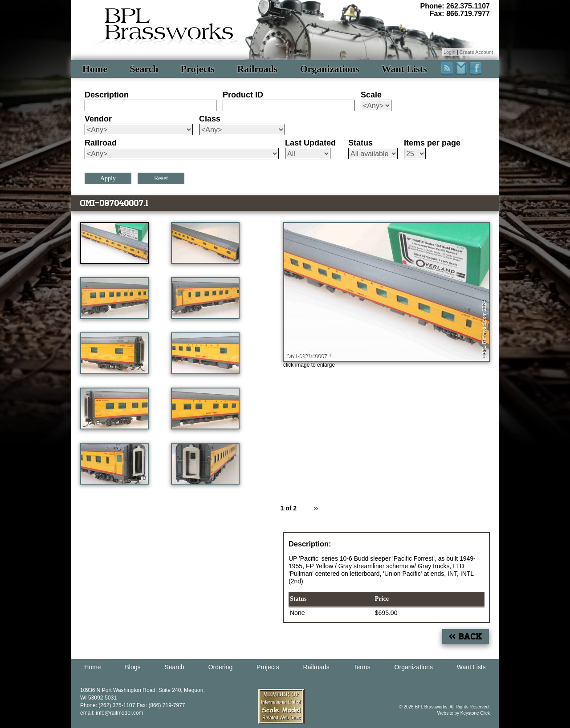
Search (144, 69)
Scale (371, 95)
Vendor (98, 119)
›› (316, 508)
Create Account (476, 52)
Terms (362, 667)
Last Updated (310, 143)
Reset (161, 178)
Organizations (329, 69)
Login (450, 52)
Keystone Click (475, 713)
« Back (466, 637)
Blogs (133, 667)
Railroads (257, 69)
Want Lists (404, 69)
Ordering (220, 667)
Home (95, 69)
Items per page (432, 143)
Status (360, 143)
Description (107, 95)
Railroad (101, 143)
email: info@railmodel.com (112, 713)
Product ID (243, 95)
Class (210, 119)
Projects (198, 69)
